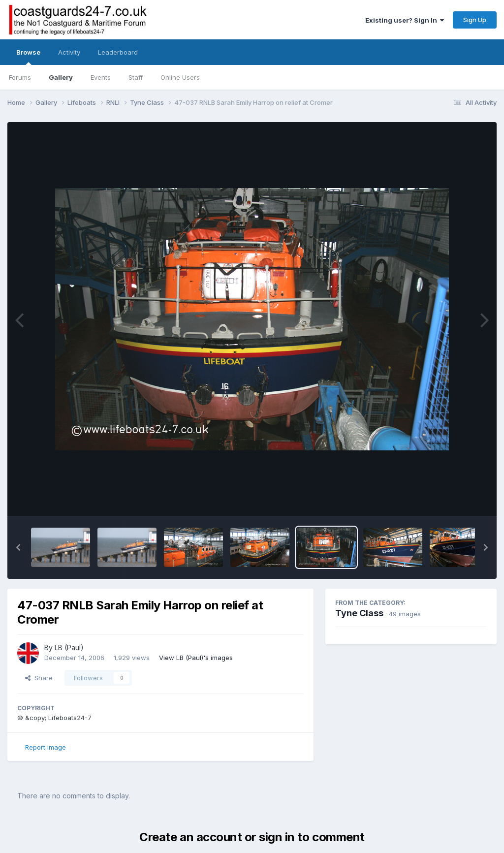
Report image (46, 747)
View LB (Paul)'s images (196, 658)
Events (101, 77)
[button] (18, 547)
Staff (136, 77)
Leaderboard (118, 52)
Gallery (61, 77)
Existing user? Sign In (405, 20)
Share (39, 678)
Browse (28, 57)
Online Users (180, 77)
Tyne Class (359, 613)
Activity (69, 52)
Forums (20, 77)
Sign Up (475, 20)
